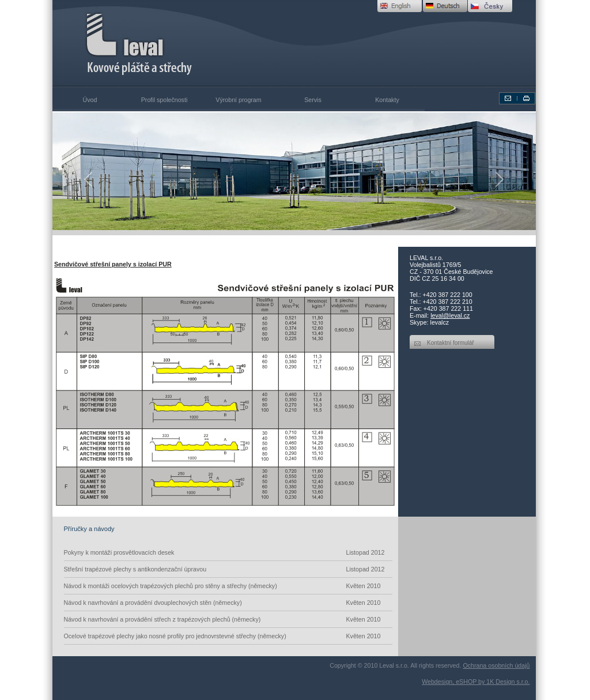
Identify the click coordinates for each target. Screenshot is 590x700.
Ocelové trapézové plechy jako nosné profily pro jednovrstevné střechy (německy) (228, 636)
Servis (313, 100)
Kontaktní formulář (451, 343)
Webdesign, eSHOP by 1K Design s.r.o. (476, 682)
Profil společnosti (164, 100)
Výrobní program (238, 100)
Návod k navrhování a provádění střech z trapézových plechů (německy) (228, 619)
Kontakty (387, 100)
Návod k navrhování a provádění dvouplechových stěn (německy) (228, 603)
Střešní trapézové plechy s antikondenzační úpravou (228, 569)
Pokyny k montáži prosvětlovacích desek (228, 552)
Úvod (90, 100)
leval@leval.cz (450, 315)
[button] (89, 179)
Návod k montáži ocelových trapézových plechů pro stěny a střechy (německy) (228, 586)
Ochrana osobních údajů (496, 665)
